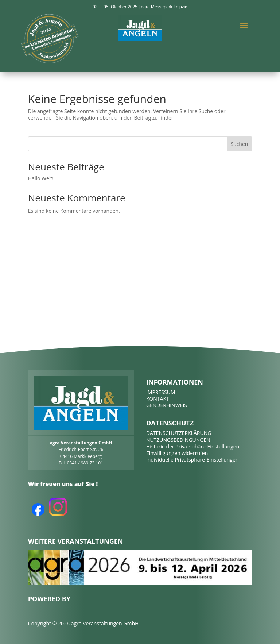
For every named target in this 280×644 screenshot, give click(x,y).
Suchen (239, 144)
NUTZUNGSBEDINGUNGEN (178, 440)
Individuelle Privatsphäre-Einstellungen (192, 460)
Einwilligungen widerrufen (177, 453)
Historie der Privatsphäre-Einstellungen (193, 446)
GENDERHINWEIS (167, 405)
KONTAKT (158, 399)
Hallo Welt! (41, 178)
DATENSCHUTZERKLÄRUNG (179, 433)
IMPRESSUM (161, 392)
